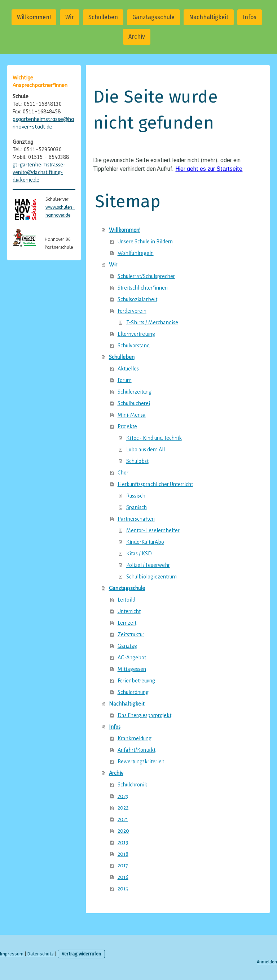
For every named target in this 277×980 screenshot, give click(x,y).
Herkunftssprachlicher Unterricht (155, 484)
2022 (123, 808)
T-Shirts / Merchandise (152, 322)
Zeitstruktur (131, 634)
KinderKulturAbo (145, 542)
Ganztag (127, 646)
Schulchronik (132, 785)
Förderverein (132, 311)
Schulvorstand (134, 346)
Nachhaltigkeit (209, 17)
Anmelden (267, 962)
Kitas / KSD (139, 554)
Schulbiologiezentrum (151, 577)
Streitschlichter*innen (143, 288)
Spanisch (137, 507)
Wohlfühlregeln (136, 253)
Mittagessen (132, 669)
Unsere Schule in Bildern (145, 242)
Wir (70, 17)
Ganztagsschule (153, 17)
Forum (125, 380)
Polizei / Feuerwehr (148, 565)
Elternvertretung (136, 334)
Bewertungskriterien (141, 762)
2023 (123, 796)
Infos (250, 17)
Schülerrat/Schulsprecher (146, 276)
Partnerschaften (136, 519)
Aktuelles (128, 369)
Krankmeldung (135, 738)
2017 (123, 866)
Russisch (136, 496)
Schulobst (137, 461)
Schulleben (103, 17)
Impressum (12, 954)
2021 (123, 819)
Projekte (127, 426)
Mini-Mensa (132, 415)
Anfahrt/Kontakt (137, 750)
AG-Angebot (132, 658)
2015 (123, 889)
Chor (123, 473)
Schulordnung (133, 692)
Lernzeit (127, 623)
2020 (123, 831)
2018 (123, 854)
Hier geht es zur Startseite (209, 169)
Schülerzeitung (135, 392)
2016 (123, 877)
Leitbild (126, 600)
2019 (123, 842)
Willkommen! (34, 17)
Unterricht (129, 611)
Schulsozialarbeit (137, 299)
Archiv (137, 37)
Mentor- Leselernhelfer (153, 530)
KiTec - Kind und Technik (154, 438)
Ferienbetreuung (136, 681)
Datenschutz (41, 954)
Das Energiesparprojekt (144, 715)
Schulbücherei (134, 403)
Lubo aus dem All (146, 450)
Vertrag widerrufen (81, 954)
